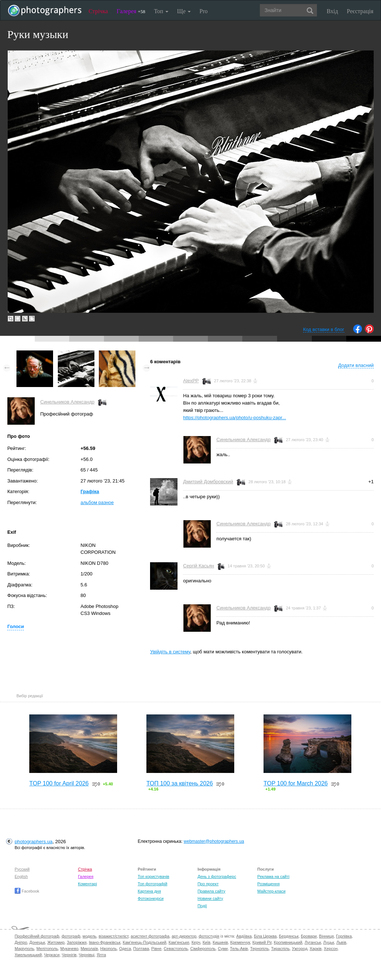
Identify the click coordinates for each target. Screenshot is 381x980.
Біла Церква (265, 936)
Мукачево (69, 949)
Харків (316, 949)
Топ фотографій (152, 884)
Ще (184, 11)
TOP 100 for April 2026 (59, 783)
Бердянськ (289, 936)
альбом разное (97, 502)
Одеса (125, 949)
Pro (203, 11)
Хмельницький (28, 955)
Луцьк (329, 942)
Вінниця (326, 936)
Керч (196, 942)
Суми (223, 949)
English (21, 876)
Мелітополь (47, 949)
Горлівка (344, 936)
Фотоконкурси (150, 898)
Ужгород (300, 949)
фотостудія (209, 936)
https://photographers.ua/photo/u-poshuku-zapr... (234, 418)
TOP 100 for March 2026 (296, 783)
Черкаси (52, 955)
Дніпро (21, 942)
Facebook (27, 891)
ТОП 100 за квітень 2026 (180, 783)
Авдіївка (244, 936)
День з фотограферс (217, 876)
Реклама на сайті (273, 876)
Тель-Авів (239, 949)
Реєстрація (360, 11)
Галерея (131, 11)
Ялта (101, 955)
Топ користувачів (153, 876)
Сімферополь (203, 949)
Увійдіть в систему (170, 652)
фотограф (71, 936)
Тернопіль (260, 949)
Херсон (331, 949)
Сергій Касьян (199, 566)
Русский (22, 869)
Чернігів (69, 955)
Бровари (309, 936)
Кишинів (220, 942)
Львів (341, 942)
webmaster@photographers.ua (214, 841)
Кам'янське (179, 942)
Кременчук (240, 942)
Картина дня (149, 891)
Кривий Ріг (262, 942)
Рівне (156, 949)
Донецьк (37, 942)
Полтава (141, 949)
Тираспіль (281, 949)
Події (202, 906)
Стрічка (98, 11)
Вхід (333, 11)
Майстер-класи (271, 891)
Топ (161, 11)
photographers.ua (33, 842)
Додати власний (356, 365)
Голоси (16, 626)
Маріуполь (24, 949)
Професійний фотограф (37, 936)
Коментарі (87, 884)
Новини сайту (210, 898)
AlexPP (191, 381)
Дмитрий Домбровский (208, 482)
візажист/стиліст (113, 936)
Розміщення (268, 884)
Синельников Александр (67, 402)
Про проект (208, 884)
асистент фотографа (150, 936)
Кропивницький (288, 942)
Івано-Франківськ (105, 942)
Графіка (90, 491)
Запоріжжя (76, 942)
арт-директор (184, 936)
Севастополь (176, 949)
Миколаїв (89, 949)
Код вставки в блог (324, 329)
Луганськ (313, 942)
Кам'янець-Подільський (144, 942)
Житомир (56, 942)
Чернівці (87, 955)
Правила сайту (212, 891)
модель (90, 936)
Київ (206, 942)
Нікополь (109, 949)
